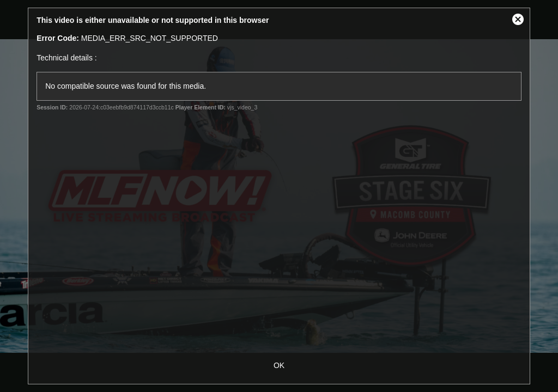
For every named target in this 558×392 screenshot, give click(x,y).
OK (279, 365)
